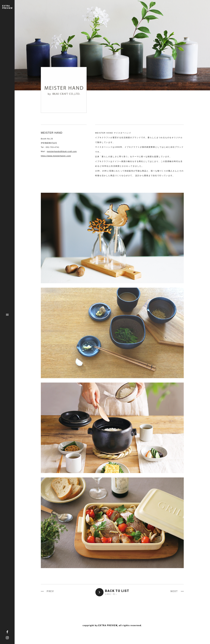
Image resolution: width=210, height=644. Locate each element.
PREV (50, 591)
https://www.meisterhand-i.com (56, 156)
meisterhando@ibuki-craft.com (62, 151)
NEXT (174, 591)
